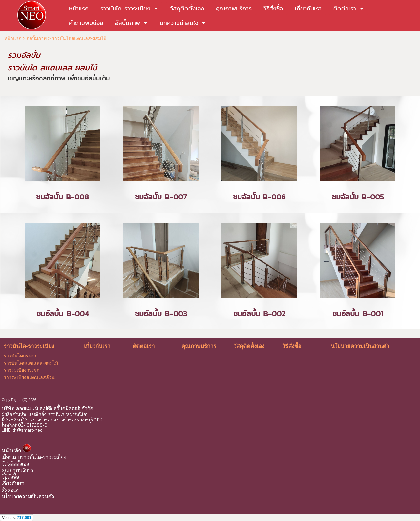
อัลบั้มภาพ (37, 38)
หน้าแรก (13, 38)
